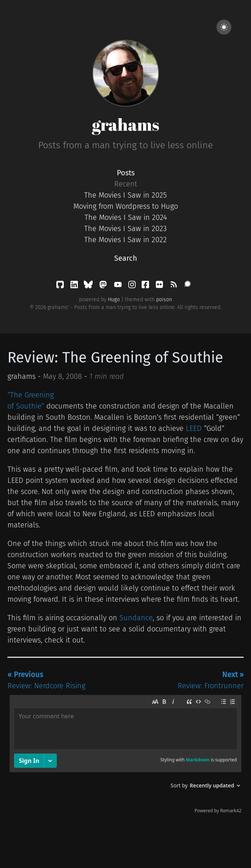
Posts (126, 173)
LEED (194, 428)
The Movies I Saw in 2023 (125, 228)
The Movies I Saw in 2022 (125, 240)
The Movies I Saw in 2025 (125, 195)
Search (126, 258)
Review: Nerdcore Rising (46, 680)
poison (164, 300)
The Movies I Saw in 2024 (126, 217)
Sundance (136, 618)
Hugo (114, 300)
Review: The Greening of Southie (115, 358)
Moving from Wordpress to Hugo (126, 206)
